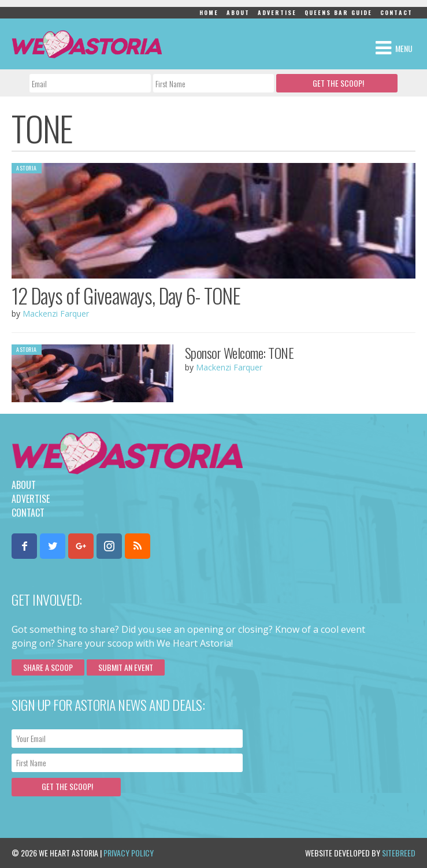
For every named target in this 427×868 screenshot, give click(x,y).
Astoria (27, 168)
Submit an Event (126, 667)
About (238, 12)
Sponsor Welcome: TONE (240, 353)
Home (209, 12)
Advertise (277, 12)
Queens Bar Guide (338, 12)
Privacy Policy (129, 853)
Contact (396, 12)
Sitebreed (399, 853)
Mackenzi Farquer (56, 314)
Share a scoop (48, 667)
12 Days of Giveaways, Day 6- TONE (126, 295)
